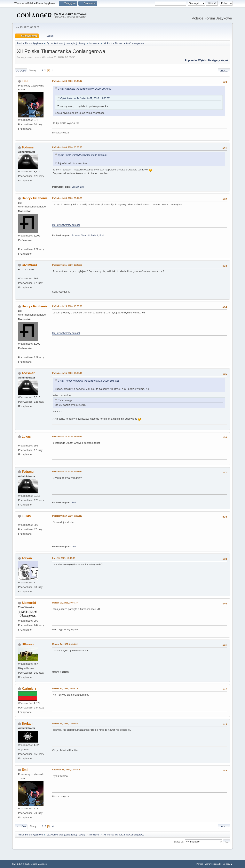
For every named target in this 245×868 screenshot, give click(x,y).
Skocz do (179, 842)
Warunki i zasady (213, 864)
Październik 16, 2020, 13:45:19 (67, 437)
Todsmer (28, 147)
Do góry (21, 827)
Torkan (27, 558)
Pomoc (200, 864)
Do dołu (21, 71)
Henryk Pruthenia (35, 198)
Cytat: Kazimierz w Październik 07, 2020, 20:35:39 (85, 89)
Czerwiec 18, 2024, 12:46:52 (66, 770)
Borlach (75, 187)
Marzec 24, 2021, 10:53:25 (65, 688)
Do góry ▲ (228, 864)
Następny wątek (218, 60)
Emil (25, 81)
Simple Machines (39, 864)
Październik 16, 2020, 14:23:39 (67, 472)
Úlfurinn (28, 644)
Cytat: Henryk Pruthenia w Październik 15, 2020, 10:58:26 (89, 381)
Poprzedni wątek (195, 60)
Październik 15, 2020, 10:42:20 (67, 265)
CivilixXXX (29, 265)
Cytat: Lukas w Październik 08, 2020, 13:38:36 (83, 155)
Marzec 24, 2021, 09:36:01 (65, 644)
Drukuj (224, 71)
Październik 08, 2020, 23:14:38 (67, 198)
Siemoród (85, 235)
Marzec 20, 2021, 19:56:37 (65, 603)
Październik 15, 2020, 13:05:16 (67, 373)
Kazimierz (29, 688)
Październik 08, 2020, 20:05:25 (67, 147)
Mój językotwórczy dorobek (66, 225)
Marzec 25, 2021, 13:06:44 (65, 723)
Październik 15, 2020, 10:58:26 (67, 306)
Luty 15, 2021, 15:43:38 (64, 558)
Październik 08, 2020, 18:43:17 (67, 81)
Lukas (26, 437)
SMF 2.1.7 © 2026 (21, 864)
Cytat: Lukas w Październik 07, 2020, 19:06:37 (85, 98)
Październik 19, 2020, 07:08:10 (67, 516)
